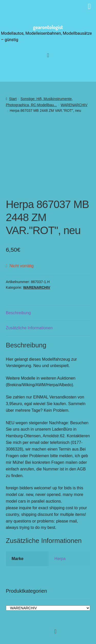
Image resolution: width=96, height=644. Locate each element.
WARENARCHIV (74, 105)
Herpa (60, 559)
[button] (48, 55)
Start (13, 99)
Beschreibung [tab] (18, 313)
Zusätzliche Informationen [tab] (29, 328)
